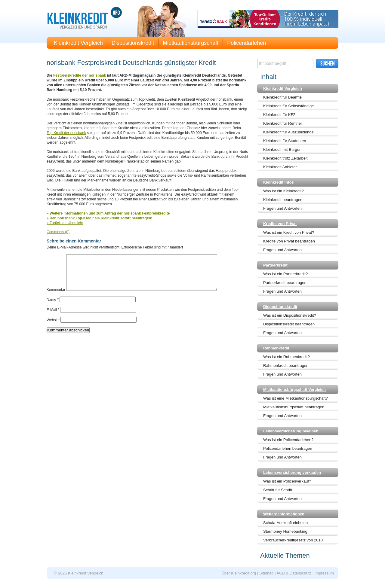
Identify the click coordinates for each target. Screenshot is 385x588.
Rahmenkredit (276, 348)
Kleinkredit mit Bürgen (282, 149)
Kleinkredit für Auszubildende (288, 132)
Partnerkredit (275, 265)
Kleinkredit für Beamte (282, 97)
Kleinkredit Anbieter (280, 167)
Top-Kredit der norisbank (66, 133)
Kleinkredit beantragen (283, 200)
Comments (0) (58, 232)
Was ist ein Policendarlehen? (288, 440)
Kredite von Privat (280, 224)
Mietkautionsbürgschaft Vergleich (294, 390)
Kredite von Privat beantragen (289, 241)
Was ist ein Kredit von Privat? (289, 232)
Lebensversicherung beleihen (291, 431)
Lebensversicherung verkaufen (292, 472)
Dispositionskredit (133, 43)
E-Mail (53, 317)
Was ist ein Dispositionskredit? (290, 315)
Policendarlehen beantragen (288, 448)
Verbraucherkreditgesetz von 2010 (293, 540)
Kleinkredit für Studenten (285, 141)
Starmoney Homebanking (285, 531)
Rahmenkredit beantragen (286, 366)
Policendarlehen (246, 43)
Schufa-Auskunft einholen (285, 523)
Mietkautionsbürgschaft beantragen (294, 407)
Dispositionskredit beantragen (289, 324)
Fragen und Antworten (282, 208)
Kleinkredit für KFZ (279, 115)
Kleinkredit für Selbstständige (288, 106)
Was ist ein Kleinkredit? (283, 191)
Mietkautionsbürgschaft (191, 43)
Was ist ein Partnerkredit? (285, 274)
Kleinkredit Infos (279, 182)
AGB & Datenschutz (294, 573)
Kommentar (56, 297)
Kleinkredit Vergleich (78, 43)
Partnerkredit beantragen (285, 283)
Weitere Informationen (284, 514)
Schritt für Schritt (278, 490)
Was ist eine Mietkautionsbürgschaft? (296, 398)
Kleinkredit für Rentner (283, 123)
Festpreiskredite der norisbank (80, 75)
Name (53, 307)
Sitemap (266, 573)
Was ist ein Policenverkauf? (287, 481)
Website (53, 327)
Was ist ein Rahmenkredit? (286, 357)
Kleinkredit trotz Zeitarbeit (285, 158)
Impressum (324, 573)
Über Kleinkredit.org (239, 573)
